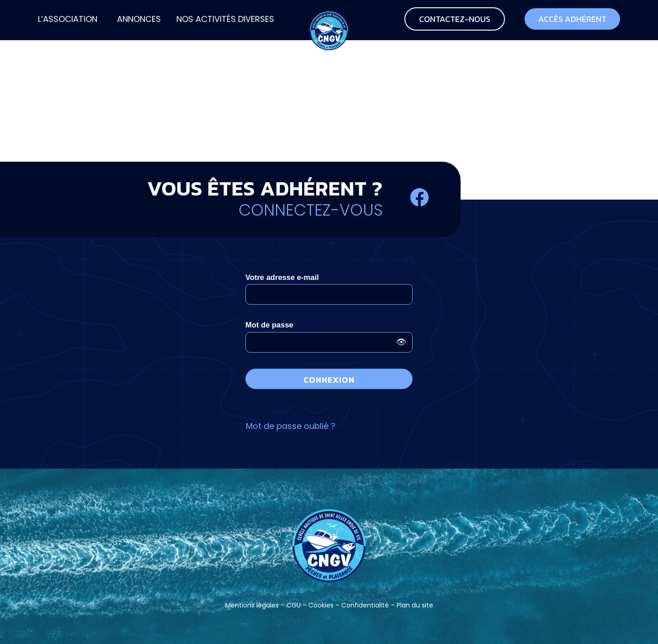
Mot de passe (269, 325)
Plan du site (415, 605)
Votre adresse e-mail (282, 277)
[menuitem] (68, 20)
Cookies (321, 605)
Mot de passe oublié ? (291, 426)
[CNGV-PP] (329, 20)
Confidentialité (365, 605)
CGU (294, 605)
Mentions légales (252, 605)
